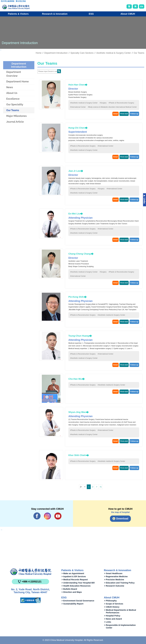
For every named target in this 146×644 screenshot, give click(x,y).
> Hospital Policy (112, 616)
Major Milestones (16, 116)
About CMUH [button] (128, 14)
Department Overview (14, 74)
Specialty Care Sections (82, 53)
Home (39, 53)
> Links (108, 622)
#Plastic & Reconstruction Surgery (121, 103)
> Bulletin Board (69, 589)
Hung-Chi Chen (76, 128)
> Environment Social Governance (78, 601)
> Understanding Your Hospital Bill (78, 583)
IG (47, 516)
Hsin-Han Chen (76, 85)
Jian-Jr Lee (74, 171)
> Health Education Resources (76, 586)
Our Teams (139, 53)
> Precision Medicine (114, 580)
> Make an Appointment (73, 573)
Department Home (17, 82)
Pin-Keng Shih (76, 297)
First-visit (124, 114)
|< (81, 487)
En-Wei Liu (74, 214)
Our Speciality (15, 104)
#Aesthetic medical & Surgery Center (84, 103)
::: (2, 2)
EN (142, 6)
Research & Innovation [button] (55, 14)
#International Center (78, 107)
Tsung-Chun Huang (79, 336)
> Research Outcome (114, 586)
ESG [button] (91, 14)
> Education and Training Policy (119, 583)
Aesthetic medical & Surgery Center (114, 53)
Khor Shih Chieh (77, 455)
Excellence (13, 99)
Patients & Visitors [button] (18, 14)
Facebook (37, 516)
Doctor (59, 71)
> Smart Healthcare (113, 573)
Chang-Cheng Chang (79, 254)
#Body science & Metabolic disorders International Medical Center (112, 107)
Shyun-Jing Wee (77, 412)
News (10, 87)
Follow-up (134, 114)
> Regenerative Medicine (116, 576)
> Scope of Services (114, 604)
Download (122, 519)
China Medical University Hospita (30, 572)
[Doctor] (49, 71)
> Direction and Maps (72, 592)
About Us (12, 93)
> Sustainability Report (72, 604)
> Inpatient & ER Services (74, 576)
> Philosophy (110, 601)
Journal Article (15, 122)
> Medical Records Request (75, 580)
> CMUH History (112, 607)
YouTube (58, 516)
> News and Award (113, 619)
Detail (116, 114)
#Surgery (103, 103)
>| (101, 487)
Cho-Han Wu (75, 379)
